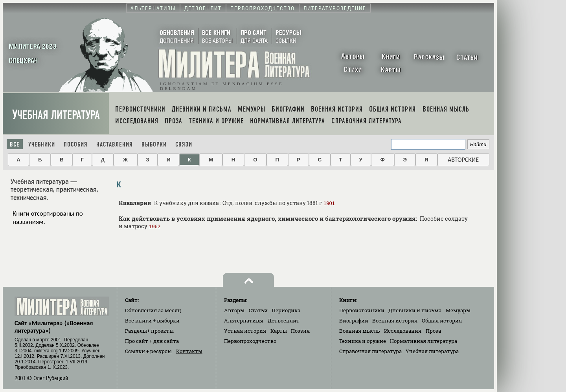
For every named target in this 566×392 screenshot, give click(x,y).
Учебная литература (56, 115)
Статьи (258, 310)
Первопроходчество (250, 341)
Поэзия (300, 331)
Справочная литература (370, 351)
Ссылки (148, 351)
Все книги (152, 321)
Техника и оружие (363, 341)
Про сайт (152, 341)
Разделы (149, 331)
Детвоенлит (284, 321)
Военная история (395, 321)
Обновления (153, 310)
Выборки (154, 144)
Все (15, 144)
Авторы (234, 310)
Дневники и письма (415, 310)
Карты (279, 331)
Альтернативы (244, 321)
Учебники (42, 144)
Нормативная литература (424, 341)
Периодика (286, 310)
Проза (433, 331)
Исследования (403, 331)
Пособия (76, 144)
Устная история (245, 331)
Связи (184, 144)
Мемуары (458, 310)
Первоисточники (362, 310)
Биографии (354, 321)
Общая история (442, 321)
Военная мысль (360, 331)
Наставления (115, 144)
